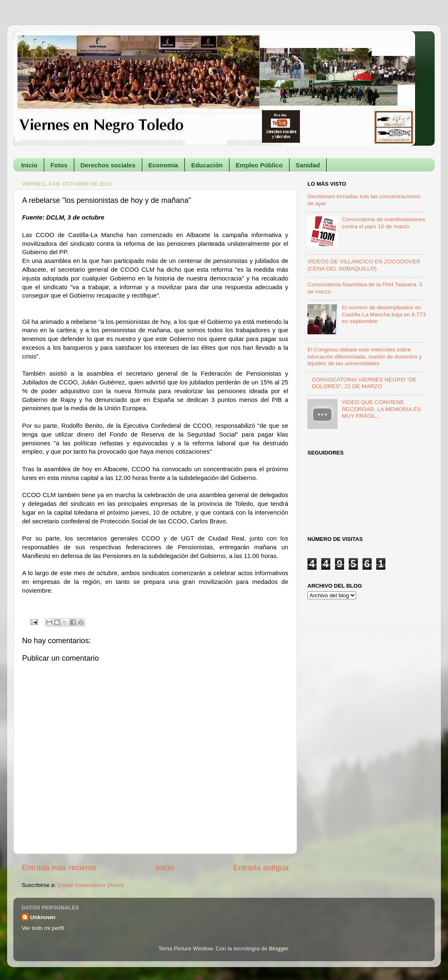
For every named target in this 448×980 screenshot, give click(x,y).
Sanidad (308, 165)
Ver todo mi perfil (43, 928)
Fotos (59, 165)
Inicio (29, 165)
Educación (207, 165)
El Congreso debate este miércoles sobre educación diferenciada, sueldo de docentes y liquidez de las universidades (365, 356)
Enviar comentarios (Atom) (91, 885)
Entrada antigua (261, 868)
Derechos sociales (108, 165)
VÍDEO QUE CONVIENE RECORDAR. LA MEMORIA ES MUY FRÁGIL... (381, 409)
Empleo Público (259, 165)
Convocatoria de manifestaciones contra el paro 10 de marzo (383, 223)
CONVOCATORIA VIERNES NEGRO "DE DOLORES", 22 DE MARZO (364, 383)
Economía (164, 165)
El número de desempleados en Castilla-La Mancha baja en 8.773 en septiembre (384, 314)
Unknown (43, 917)
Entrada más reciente (59, 868)
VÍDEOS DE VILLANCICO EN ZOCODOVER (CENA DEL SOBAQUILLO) (364, 265)
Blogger (279, 948)
